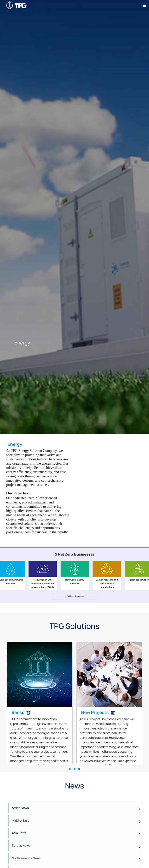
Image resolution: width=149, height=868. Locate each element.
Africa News (20, 808)
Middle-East (20, 820)
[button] (70, 769)
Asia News (19, 833)
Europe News (21, 846)
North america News (26, 858)
